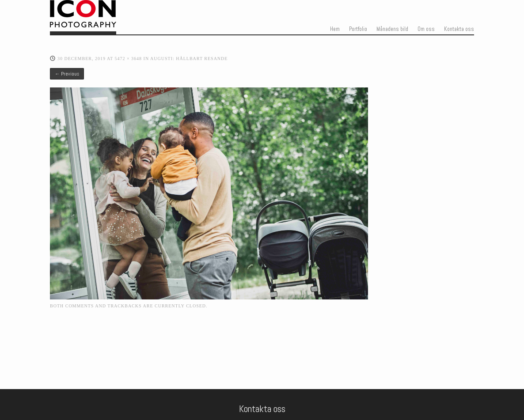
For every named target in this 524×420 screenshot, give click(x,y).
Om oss (426, 29)
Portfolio (358, 29)
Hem (335, 29)
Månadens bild (392, 29)
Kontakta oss (459, 29)
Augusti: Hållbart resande (189, 59)
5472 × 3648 (128, 59)
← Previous (67, 74)
